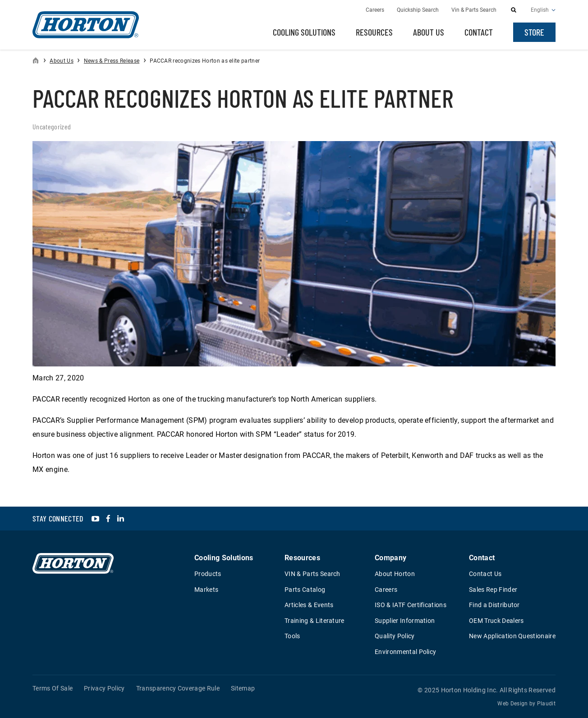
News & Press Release (112, 61)
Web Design (512, 704)
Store (534, 32)
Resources (374, 32)
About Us (429, 32)
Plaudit (546, 704)
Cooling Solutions (304, 32)
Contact (479, 32)
